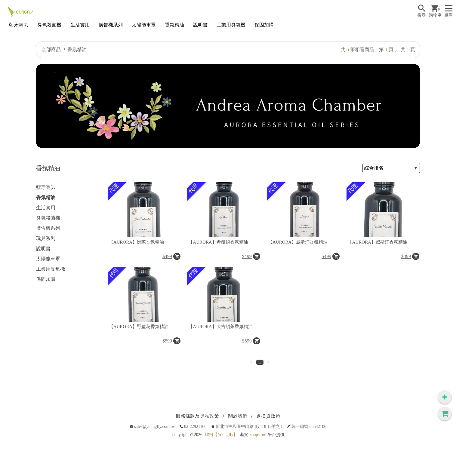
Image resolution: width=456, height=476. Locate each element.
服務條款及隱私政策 (197, 416)
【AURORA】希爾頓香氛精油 (218, 242)
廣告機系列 (111, 25)
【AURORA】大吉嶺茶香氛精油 (220, 327)
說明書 (200, 25)
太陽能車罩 (144, 25)
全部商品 (51, 49)
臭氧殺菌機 (49, 25)
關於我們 (238, 416)
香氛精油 (174, 25)
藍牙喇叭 (19, 25)
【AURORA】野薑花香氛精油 (139, 327)
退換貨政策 (268, 416)
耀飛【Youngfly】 (221, 435)
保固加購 (264, 25)
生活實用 (80, 25)
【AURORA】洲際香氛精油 (136, 242)
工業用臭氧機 (231, 25)
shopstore (258, 435)
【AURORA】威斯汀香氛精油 (298, 242)
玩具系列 (46, 238)
